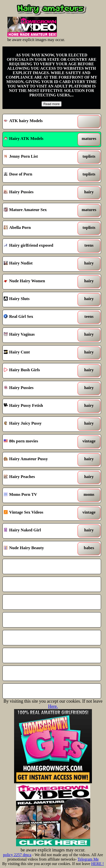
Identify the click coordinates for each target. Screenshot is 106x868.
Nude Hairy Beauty (39, 549)
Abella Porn (39, 228)
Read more (52, 104)
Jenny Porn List (39, 157)
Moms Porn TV (39, 495)
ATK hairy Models (39, 122)
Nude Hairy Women (39, 282)
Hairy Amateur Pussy (39, 460)
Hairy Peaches (39, 477)
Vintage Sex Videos (39, 513)
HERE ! (97, 864)
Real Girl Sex (39, 317)
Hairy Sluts (39, 300)
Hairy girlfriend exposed (39, 246)
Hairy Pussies (39, 193)
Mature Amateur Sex (39, 211)
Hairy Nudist (39, 264)
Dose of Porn (39, 175)
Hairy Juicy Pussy (39, 424)
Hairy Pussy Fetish (39, 406)
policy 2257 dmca (17, 855)
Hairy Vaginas (39, 335)
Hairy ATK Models (24, 139)
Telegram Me (88, 859)
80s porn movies (39, 442)
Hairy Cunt (39, 353)
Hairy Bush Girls (39, 371)
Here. (53, 706)
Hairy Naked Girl (39, 531)
